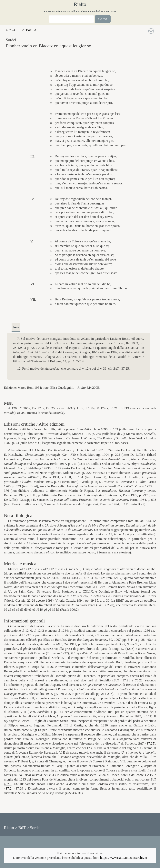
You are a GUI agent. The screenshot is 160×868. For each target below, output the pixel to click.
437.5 (8, 784)
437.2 (8, 788)
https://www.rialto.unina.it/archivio (124, 858)
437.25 (150, 743)
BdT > (24, 828)
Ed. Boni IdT (29, 30)
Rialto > (11, 828)
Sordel (35, 828)
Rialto (80, 4)
